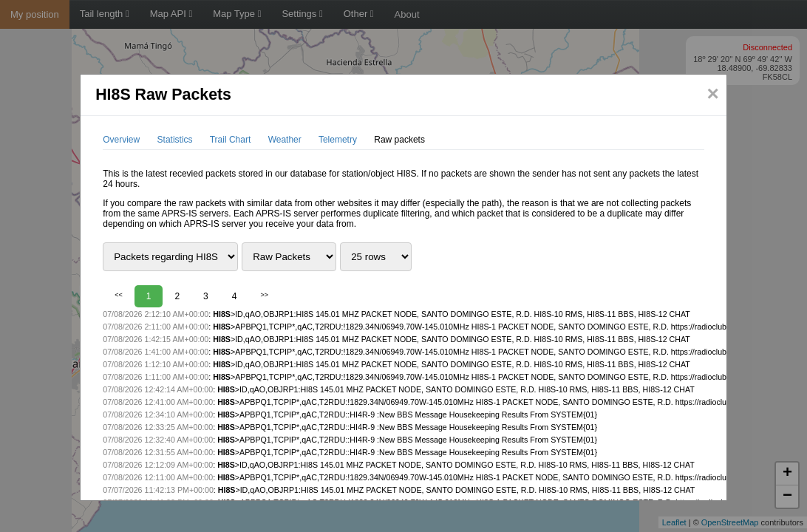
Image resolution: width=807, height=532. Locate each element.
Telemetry (338, 140)
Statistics (175, 140)
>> (264, 295)
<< (119, 295)
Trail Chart (231, 140)
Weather (285, 140)
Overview (121, 140)
